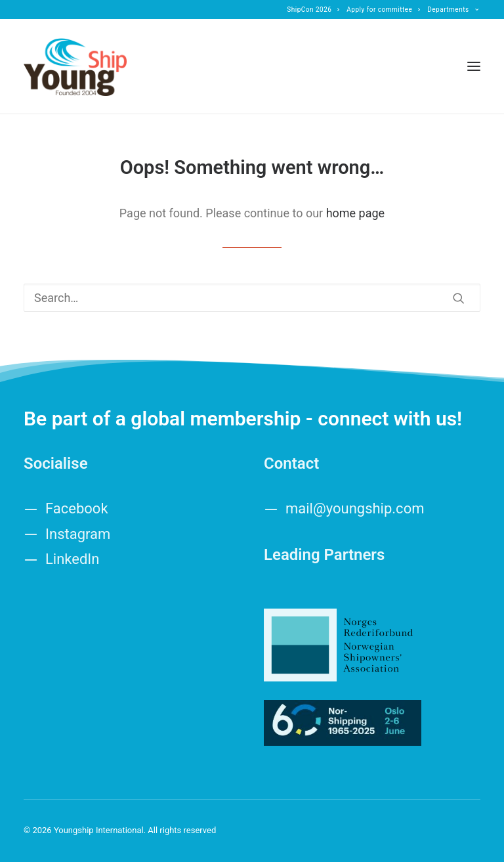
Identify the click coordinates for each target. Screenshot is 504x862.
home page (356, 213)
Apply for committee (383, 10)
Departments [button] (453, 10)
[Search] (252, 298)
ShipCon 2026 (313, 10)
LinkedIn (73, 559)
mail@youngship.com (355, 508)
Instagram (78, 534)
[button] (474, 66)
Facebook (77, 508)
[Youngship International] (75, 66)
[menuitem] (313, 10)
